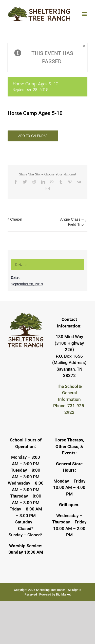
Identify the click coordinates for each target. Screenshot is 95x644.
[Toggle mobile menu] (85, 14)
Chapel (16, 219)
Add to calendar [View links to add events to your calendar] (33, 136)
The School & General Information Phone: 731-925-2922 (69, 399)
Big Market (63, 595)
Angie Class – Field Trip (72, 222)
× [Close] (84, 46)
